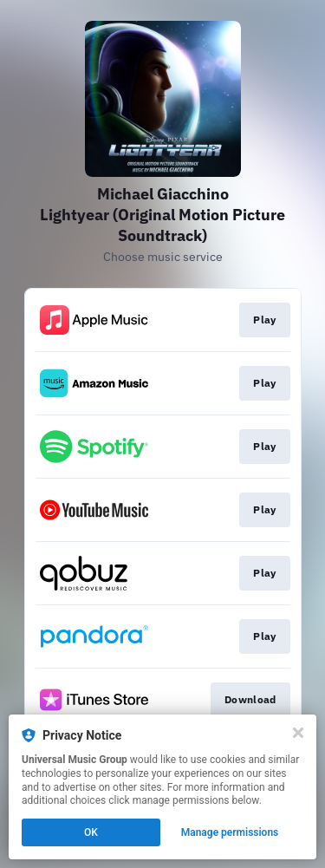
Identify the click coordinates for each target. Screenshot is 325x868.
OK (91, 832)
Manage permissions (230, 832)
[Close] (298, 733)
